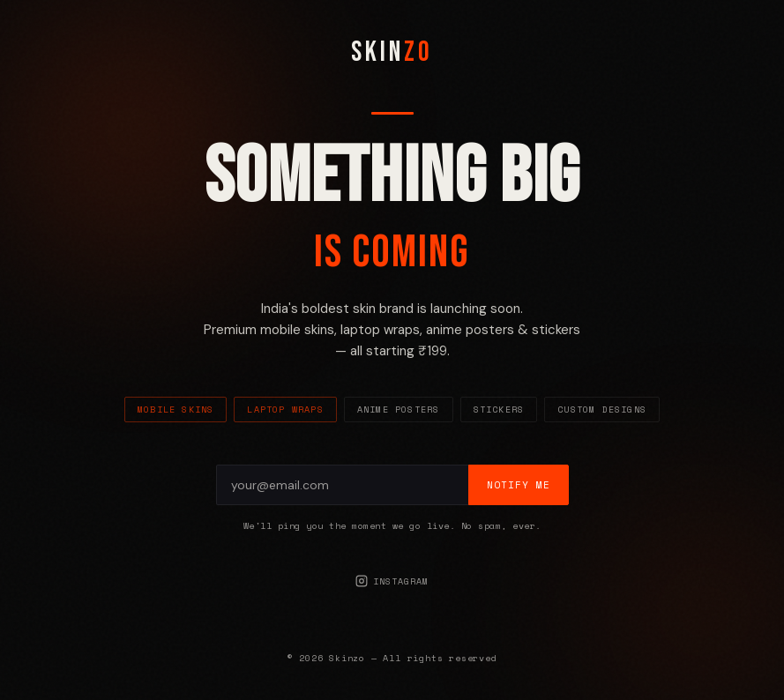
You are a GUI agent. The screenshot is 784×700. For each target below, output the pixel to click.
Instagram (392, 581)
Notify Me (519, 485)
